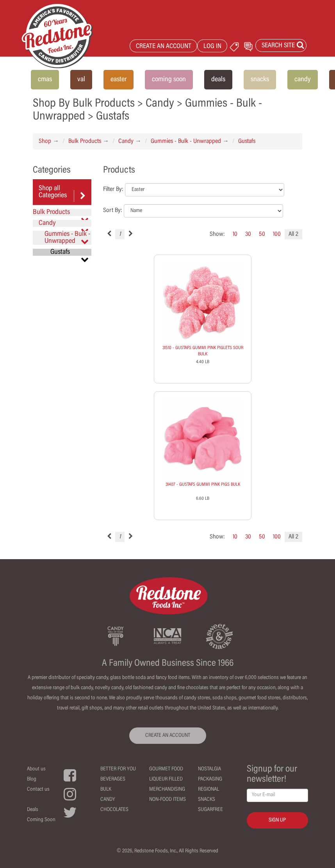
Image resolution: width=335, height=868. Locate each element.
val (81, 80)
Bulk (106, 790)
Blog (32, 779)
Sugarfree (210, 810)
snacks (260, 80)
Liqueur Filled (166, 779)
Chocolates (114, 810)
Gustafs (247, 141)
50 (262, 234)
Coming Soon (41, 820)
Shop (45, 141)
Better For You (118, 769)
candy (303, 80)
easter (118, 80)
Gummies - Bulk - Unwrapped (186, 141)
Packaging (210, 779)
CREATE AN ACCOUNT (164, 47)
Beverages (113, 779)
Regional (208, 790)
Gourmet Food (166, 769)
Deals (33, 810)
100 (277, 234)
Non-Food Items (167, 800)
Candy (126, 141)
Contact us (38, 790)
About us (36, 769)
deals (218, 80)
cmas (45, 80)
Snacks (207, 800)
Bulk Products (85, 141)
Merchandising (167, 790)
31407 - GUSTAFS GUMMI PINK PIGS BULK (203, 485)
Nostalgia (209, 769)
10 (235, 234)
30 (248, 234)
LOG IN (212, 47)
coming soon (169, 80)
